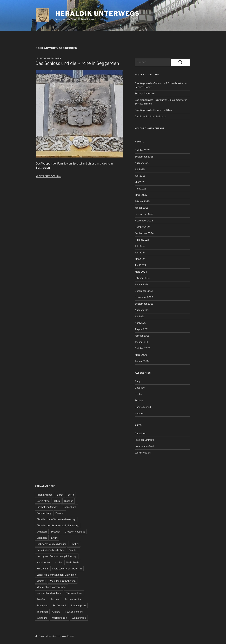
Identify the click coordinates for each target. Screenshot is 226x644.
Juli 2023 (140, 316)
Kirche (138, 394)
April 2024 (140, 265)
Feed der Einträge (144, 440)
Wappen (139, 413)
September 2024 (144, 233)
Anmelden (140, 433)
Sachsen (55, 599)
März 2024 (141, 272)
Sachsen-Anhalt (73, 599)
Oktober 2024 (142, 227)
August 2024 (142, 240)
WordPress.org (143, 453)
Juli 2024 (140, 246)
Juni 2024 (140, 252)
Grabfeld (74, 550)
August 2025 (142, 163)
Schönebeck (60, 605)
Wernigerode (79, 618)
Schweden (42, 605)
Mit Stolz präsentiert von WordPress (54, 636)
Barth (60, 495)
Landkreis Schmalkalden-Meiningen (56, 575)
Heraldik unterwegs (98, 14)
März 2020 (141, 355)
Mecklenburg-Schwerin (63, 581)
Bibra (57, 501)
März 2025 (141, 195)
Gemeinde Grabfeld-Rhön (51, 550)
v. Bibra (56, 612)
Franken (75, 544)
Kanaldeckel (43, 562)
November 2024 (144, 221)
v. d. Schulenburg (74, 612)
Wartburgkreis (59, 618)
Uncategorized (143, 407)
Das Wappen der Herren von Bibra (153, 110)
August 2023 (142, 310)
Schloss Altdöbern (145, 93)
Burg (137, 381)
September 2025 (144, 157)
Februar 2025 (142, 201)
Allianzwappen (45, 495)
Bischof (68, 501)
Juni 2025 (140, 176)
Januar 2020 (142, 361)
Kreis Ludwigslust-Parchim (67, 569)
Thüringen (42, 612)
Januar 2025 (142, 208)
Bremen (60, 513)
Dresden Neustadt (75, 532)
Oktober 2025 (142, 150)
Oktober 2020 (143, 348)
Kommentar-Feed (144, 446)
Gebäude (140, 388)
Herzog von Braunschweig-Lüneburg (57, 556)
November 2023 (144, 297)
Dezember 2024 (144, 214)
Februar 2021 (142, 336)
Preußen (41, 599)
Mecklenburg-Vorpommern (51, 587)
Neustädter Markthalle (49, 593)
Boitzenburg (69, 507)
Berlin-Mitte (43, 501)
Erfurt (54, 538)
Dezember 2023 (144, 291)
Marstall (41, 581)
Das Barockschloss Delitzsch (151, 116)
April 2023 (140, 323)
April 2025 (140, 189)
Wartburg (42, 618)
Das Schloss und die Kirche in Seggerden (77, 63)
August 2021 (142, 329)
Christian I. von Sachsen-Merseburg (56, 519)
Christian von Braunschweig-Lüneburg (58, 525)
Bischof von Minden (47, 507)
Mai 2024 (140, 259)
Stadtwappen (78, 605)
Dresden (56, 532)
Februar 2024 (142, 278)
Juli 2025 (140, 169)
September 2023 (144, 304)
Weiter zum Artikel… (49, 176)
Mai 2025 (140, 182)
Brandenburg (44, 513)
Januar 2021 (141, 342)
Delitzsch (42, 532)
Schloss (139, 400)
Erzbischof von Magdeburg (51, 544)
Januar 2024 (142, 284)
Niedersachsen (74, 593)
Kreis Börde (73, 562)
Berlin (71, 495)
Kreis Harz (42, 569)
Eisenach (42, 538)
